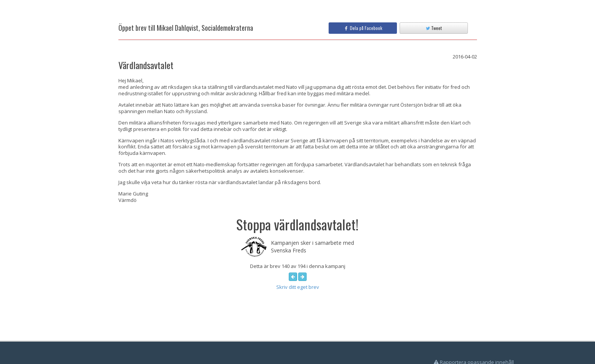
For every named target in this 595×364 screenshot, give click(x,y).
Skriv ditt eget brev (298, 287)
